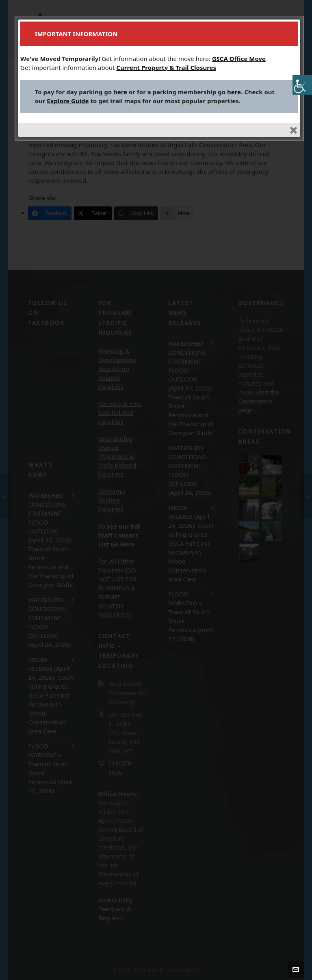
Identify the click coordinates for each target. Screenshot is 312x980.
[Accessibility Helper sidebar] (302, 85)
